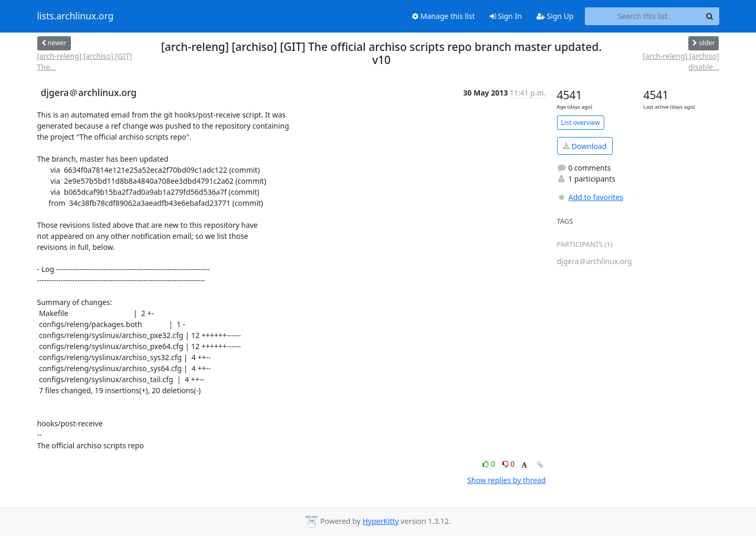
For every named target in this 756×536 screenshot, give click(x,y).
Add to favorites (590, 197)
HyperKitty (380, 521)
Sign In (506, 16)
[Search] (710, 16)
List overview (581, 123)
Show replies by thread (506, 480)
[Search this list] (643, 16)
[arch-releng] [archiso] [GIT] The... (85, 61)
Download (585, 146)
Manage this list (444, 16)
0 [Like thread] (490, 464)
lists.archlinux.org (76, 16)
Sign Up (555, 16)
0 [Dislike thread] (509, 464)
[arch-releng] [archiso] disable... (681, 61)
